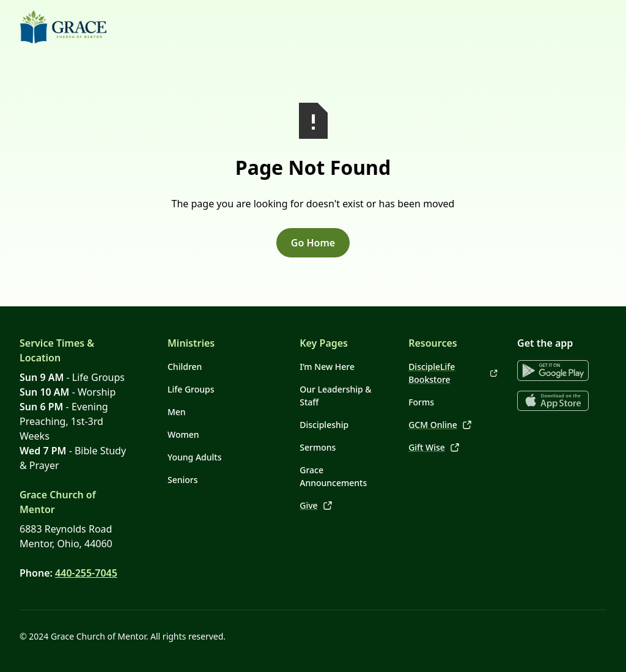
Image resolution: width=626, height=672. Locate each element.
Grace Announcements (333, 476)
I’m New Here (327, 367)
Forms (421, 402)
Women (183, 434)
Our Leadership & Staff (335, 396)
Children (185, 367)
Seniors (183, 480)
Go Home (313, 243)
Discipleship (324, 425)
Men (177, 412)
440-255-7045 (86, 573)
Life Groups (191, 389)
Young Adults (194, 457)
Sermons (318, 447)
